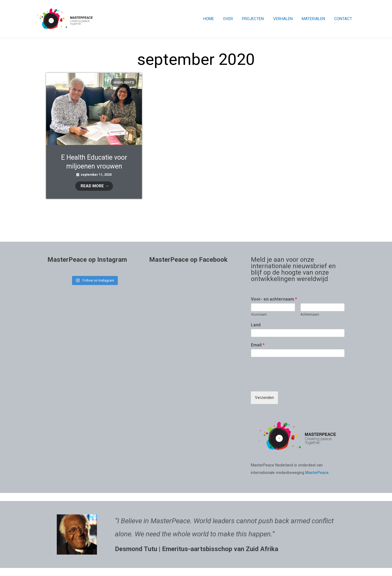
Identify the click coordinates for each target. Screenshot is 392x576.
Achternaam (310, 314)
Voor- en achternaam (274, 299)
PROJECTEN (257, 19)
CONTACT (344, 19)
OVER (233, 19)
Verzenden (264, 398)
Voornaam (259, 314)
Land (256, 325)
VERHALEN (286, 19)
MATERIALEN (315, 19)
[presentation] (292, 383)
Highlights (124, 83)
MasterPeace (317, 473)
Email (258, 345)
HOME (215, 19)
